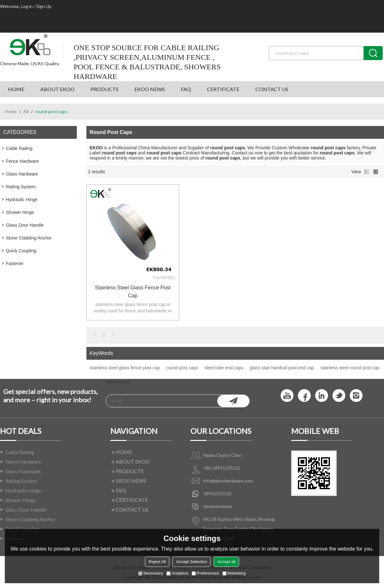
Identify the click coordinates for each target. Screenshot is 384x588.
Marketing (234, 573)
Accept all (226, 562)
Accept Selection (192, 562)
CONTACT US (272, 89)
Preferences (205, 573)
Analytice (177, 573)
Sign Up (44, 6)
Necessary (151, 573)
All (26, 111)
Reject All (157, 562)
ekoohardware (218, 506)
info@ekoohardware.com (228, 481)
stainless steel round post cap (350, 368)
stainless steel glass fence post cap (133, 292)
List (367, 172)
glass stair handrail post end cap (282, 368)
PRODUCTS (104, 89)
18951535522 (217, 494)
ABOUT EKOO (57, 89)
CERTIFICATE (223, 89)
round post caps (182, 368)
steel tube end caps (224, 368)
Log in (27, 6)
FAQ (186, 89)
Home (11, 111)
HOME (16, 89)
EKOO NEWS (150, 89)
